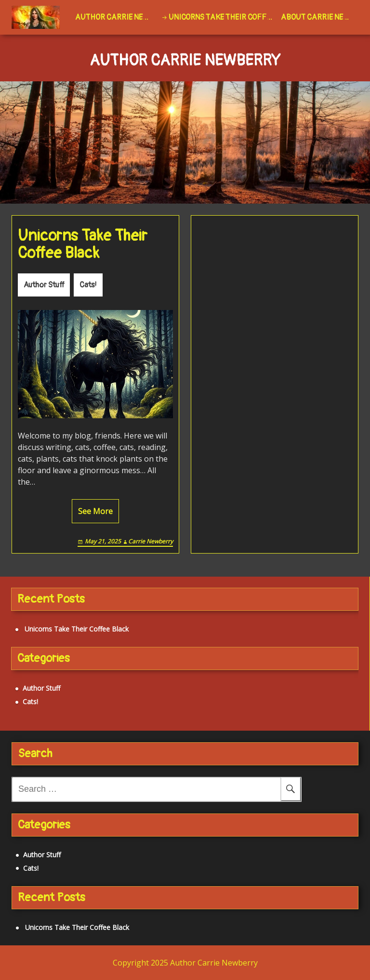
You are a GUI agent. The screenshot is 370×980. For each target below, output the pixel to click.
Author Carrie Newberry (116, 17)
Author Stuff (44, 285)
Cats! (88, 285)
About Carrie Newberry (320, 17)
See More (95, 511)
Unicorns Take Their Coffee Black (223, 17)
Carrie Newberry (151, 541)
